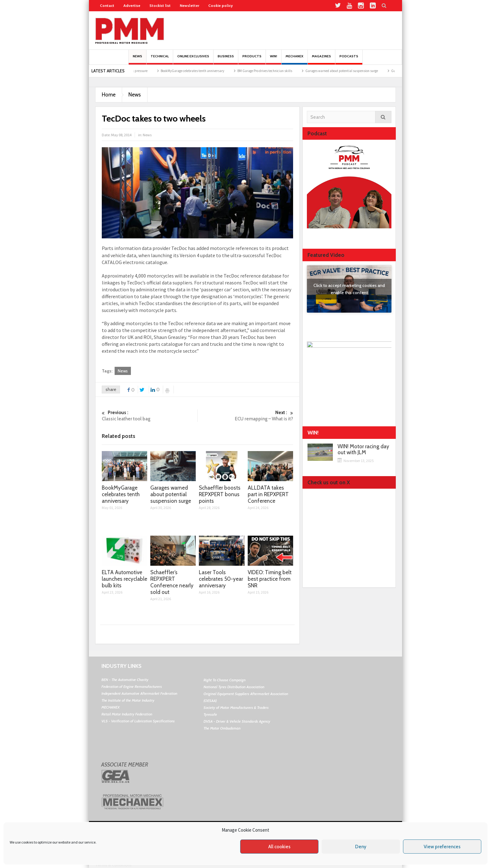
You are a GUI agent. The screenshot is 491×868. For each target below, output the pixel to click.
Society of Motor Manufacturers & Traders (236, 707)
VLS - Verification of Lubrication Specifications (138, 721)
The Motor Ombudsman (222, 728)
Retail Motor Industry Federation (127, 714)
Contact (107, 5)
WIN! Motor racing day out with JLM (363, 450)
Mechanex (295, 59)
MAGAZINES (321, 59)
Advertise (132, 5)
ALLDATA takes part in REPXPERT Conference (268, 494)
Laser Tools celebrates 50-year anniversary (221, 579)
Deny (361, 847)
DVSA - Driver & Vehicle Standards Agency (237, 721)
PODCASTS (349, 59)
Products (252, 59)
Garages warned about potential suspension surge (349, 71)
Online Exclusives (193, 59)
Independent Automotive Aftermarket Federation (139, 693)
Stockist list (160, 5)
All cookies (279, 847)
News (137, 59)
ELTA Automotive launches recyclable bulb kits (124, 579)
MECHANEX (111, 707)
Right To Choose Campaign (225, 680)
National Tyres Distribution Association (234, 687)
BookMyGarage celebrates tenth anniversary (200, 71)
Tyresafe (210, 714)
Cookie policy (220, 5)
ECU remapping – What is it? (245, 416)
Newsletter (189, 5)
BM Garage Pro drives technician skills (273, 71)
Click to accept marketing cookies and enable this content (349, 289)
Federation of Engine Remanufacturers (132, 686)
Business (226, 59)
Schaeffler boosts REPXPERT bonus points (220, 494)
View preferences (442, 847)
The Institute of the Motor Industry (128, 700)
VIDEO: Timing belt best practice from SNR (270, 579)
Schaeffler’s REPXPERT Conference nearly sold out (172, 582)
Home (109, 95)
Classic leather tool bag (150, 416)
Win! (274, 59)
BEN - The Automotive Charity (125, 680)
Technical (160, 59)
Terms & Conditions (113, 865)
